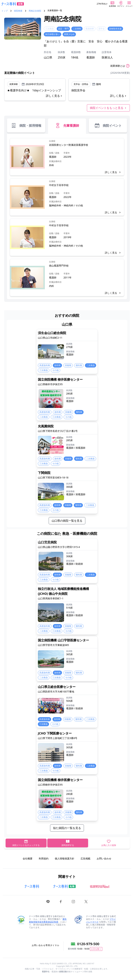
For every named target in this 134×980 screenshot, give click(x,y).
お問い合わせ (104, 858)
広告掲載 (85, 858)
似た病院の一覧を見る (67, 828)
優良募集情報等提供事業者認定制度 (48, 920)
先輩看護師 (67, 125)
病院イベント (108, 125)
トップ (5, 11)
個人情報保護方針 (65, 858)
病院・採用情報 (26, 125)
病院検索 (18, 11)
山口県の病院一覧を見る (67, 521)
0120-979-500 (88, 944)
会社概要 (28, 858)
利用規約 (44, 858)
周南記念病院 (35, 11)
